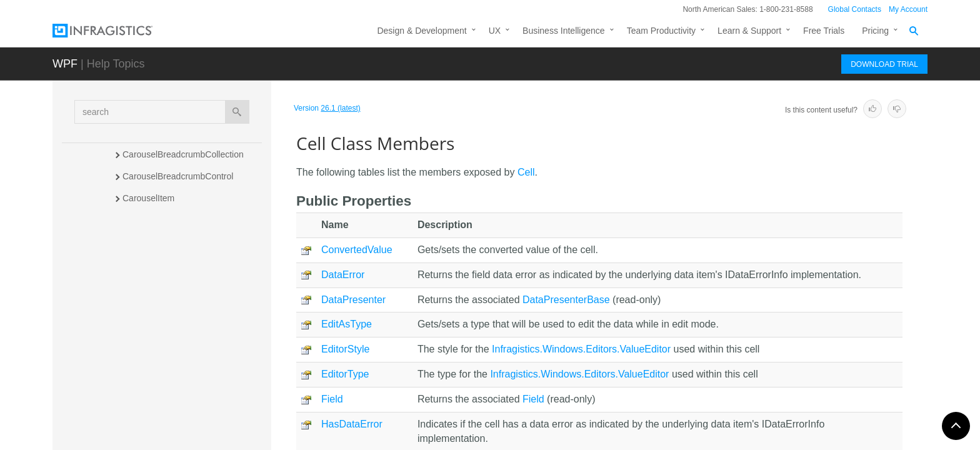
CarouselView (149, 220)
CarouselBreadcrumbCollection (183, 154)
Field (332, 399)
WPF (65, 64)
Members (153, 306)
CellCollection (149, 419)
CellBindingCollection (164, 397)
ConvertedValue (357, 250)
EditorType (345, 374)
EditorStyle (345, 349)
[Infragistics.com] (115, 31)
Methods (151, 327)
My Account (908, 9)
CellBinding (145, 376)
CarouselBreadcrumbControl (178, 176)
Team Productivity (661, 31)
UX (495, 31)
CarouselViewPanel (161, 242)
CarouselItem (148, 198)
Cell (131, 264)
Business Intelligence (564, 31)
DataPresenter (353, 300)
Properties (154, 349)
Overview (152, 284)
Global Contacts (855, 9)
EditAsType (347, 324)
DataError (343, 275)
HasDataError (352, 424)
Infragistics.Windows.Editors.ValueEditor (581, 349)
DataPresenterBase (566, 300)
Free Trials (824, 31)
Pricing (875, 31)
